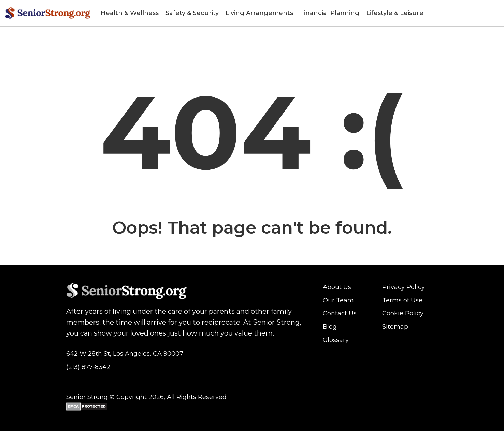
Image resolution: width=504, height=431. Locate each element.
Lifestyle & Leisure (395, 13)
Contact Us (340, 313)
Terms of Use (402, 300)
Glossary (336, 340)
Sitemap (395, 327)
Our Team (338, 300)
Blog (330, 327)
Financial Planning (330, 13)
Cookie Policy (403, 313)
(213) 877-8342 (88, 367)
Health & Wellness (130, 13)
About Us (337, 287)
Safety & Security (192, 13)
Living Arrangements (259, 13)
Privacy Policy (404, 287)
